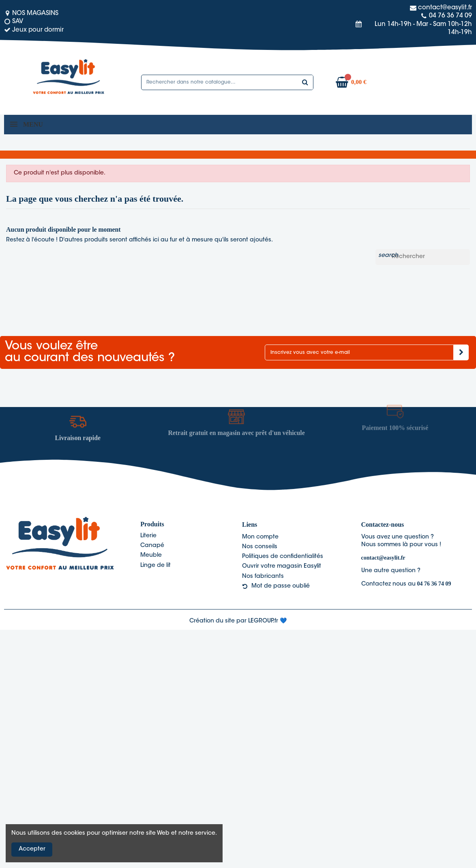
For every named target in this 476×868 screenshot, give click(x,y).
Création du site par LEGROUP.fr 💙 (238, 621)
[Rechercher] (423, 257)
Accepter (32, 849)
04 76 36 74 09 (434, 584)
